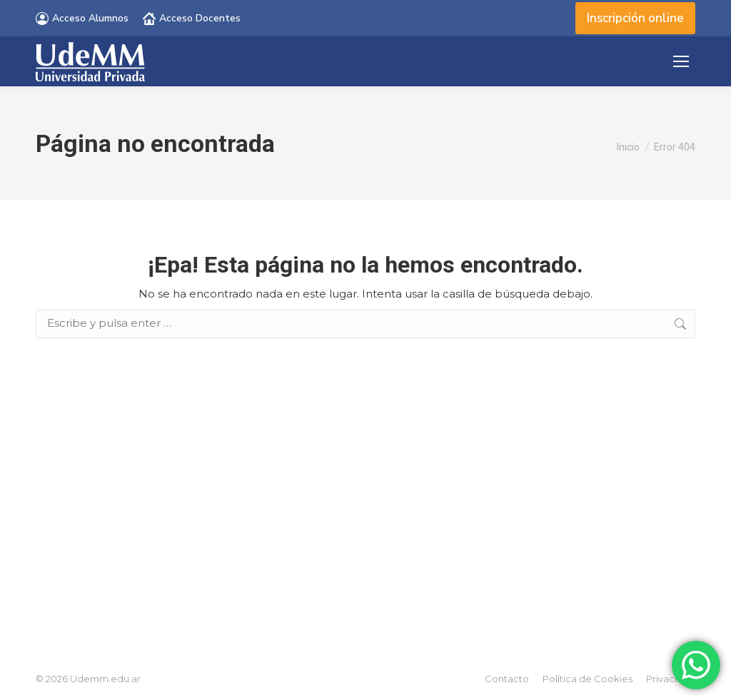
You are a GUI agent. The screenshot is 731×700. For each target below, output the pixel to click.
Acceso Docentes (192, 19)
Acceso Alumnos (82, 19)
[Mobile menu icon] (681, 61)
